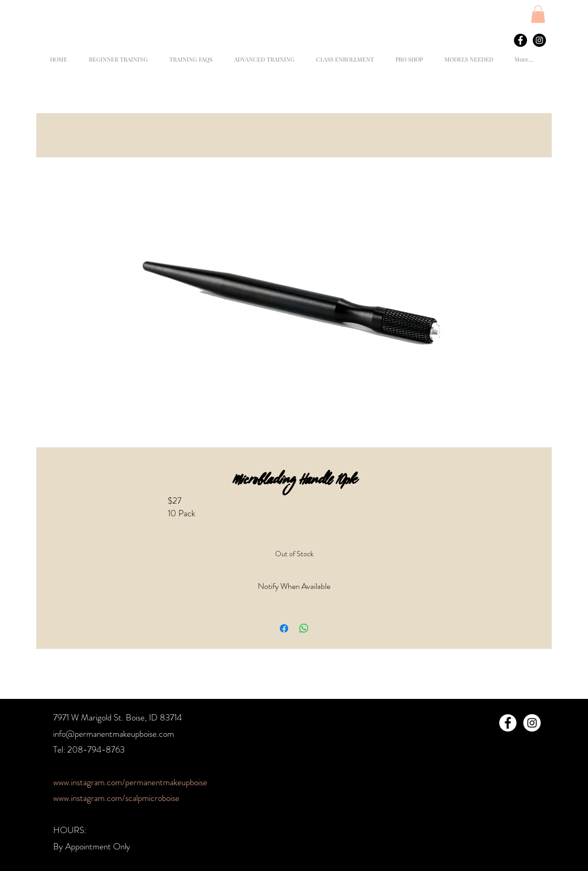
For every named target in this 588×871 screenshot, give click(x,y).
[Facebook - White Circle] (508, 723)
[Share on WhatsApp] (304, 628)
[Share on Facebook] (284, 628)
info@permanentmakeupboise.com (114, 734)
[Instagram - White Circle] (532, 723)
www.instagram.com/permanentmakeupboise (130, 782)
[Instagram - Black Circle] (539, 40)
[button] (538, 14)
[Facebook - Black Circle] (520, 40)
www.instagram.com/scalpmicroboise (116, 798)
